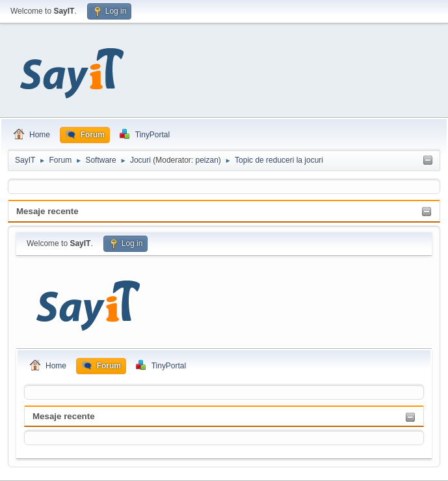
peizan (207, 160)
